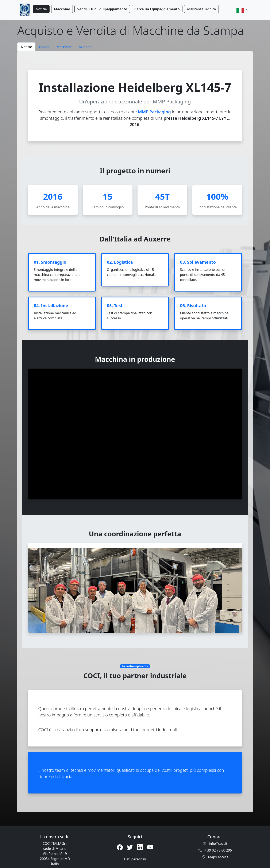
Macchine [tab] (64, 47)
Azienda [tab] (85, 47)
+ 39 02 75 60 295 (215, 850)
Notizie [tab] (26, 47)
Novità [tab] (44, 47)
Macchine (62, 9)
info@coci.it (215, 844)
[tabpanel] (135, 432)
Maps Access (215, 857)
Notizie (41, 9)
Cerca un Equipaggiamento (157, 9)
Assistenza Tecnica (201, 9)
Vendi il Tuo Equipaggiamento (102, 9)
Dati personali (135, 859)
